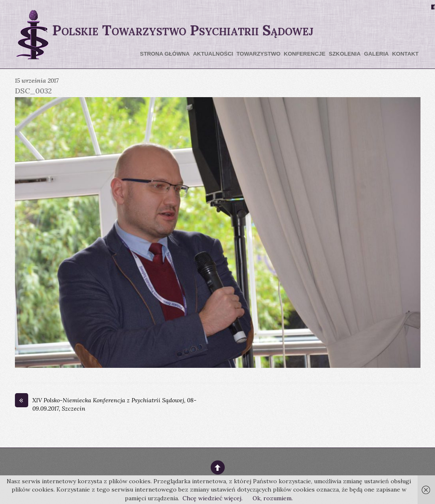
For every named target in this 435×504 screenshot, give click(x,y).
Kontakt (405, 54)
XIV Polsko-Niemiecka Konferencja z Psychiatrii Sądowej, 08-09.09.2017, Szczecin (106, 404)
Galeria (377, 54)
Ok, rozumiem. (273, 498)
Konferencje (304, 54)
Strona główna (165, 54)
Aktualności (213, 54)
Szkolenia (345, 54)
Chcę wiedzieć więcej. (213, 498)
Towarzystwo (258, 54)
